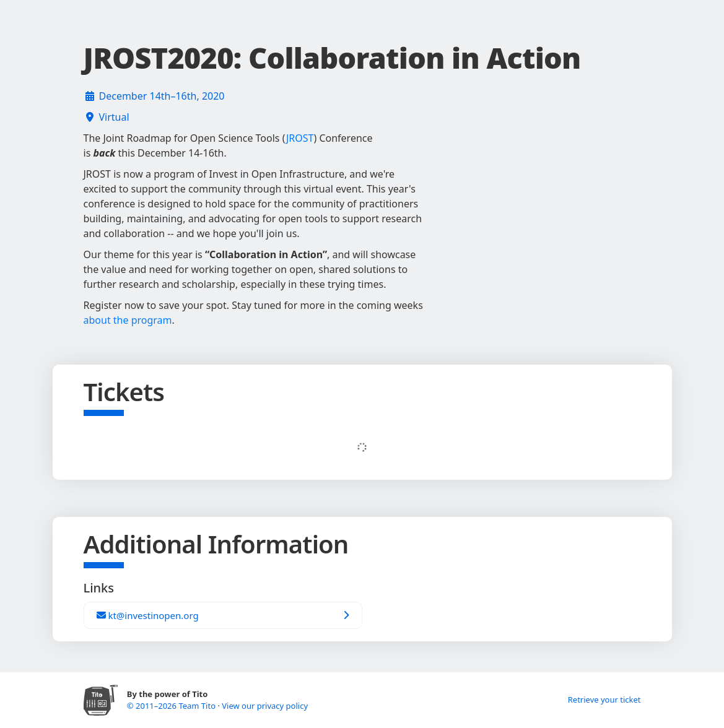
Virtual (114, 117)
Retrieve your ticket (604, 700)
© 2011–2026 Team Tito (172, 706)
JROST (300, 138)
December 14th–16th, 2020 (162, 96)
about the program (128, 320)
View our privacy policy (265, 706)
